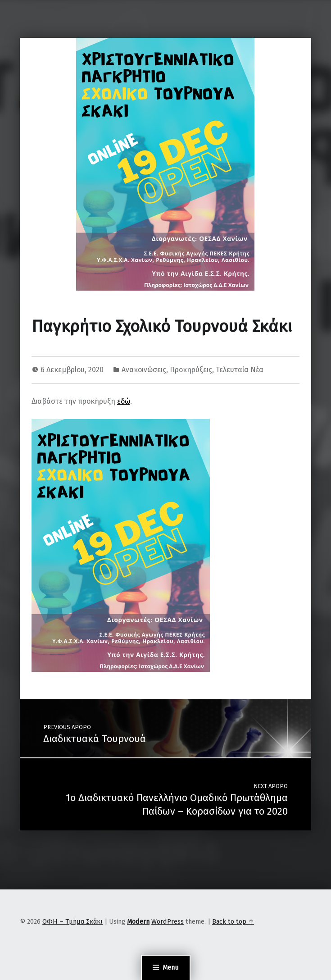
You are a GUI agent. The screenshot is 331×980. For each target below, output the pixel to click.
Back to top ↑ (233, 921)
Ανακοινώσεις (144, 370)
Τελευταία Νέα (240, 370)
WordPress (168, 921)
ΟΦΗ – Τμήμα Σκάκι (73, 921)
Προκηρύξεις (191, 370)
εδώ (124, 401)
